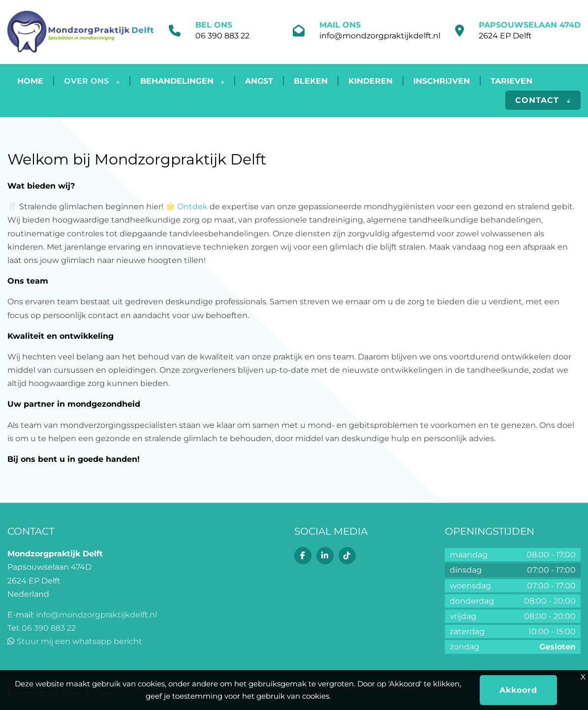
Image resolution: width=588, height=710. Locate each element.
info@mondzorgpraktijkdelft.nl (380, 36)
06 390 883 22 (222, 36)
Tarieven (511, 81)
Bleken (311, 81)
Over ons (92, 81)
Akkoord (518, 690)
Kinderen (371, 81)
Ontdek (192, 207)
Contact (543, 100)
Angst (259, 81)
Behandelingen (182, 81)
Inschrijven (442, 81)
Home (30, 81)
